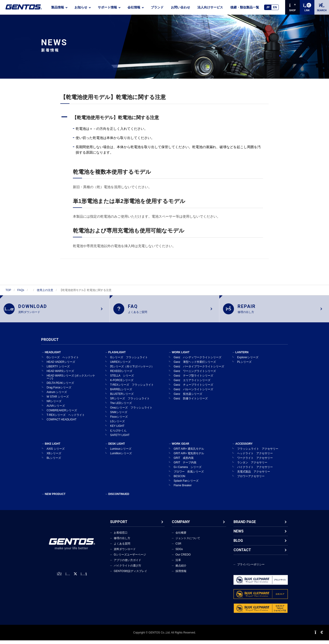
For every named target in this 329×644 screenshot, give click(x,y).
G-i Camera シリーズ (188, 471)
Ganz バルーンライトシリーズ (193, 393)
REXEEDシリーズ (121, 375)
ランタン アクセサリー (252, 466)
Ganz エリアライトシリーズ (192, 384)
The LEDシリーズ (121, 407)
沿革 (178, 564)
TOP (8, 290)
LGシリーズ (117, 425)
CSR (178, 547)
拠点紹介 (181, 569)
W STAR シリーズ (58, 400)
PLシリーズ (244, 366)
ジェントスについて (188, 542)
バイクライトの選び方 (127, 569)
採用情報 (181, 575)
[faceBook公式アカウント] (59, 578)
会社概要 (181, 536)
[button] (164, 118)
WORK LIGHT (181, 356)
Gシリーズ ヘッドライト (63, 361)
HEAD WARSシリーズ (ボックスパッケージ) (71, 381)
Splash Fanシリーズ (186, 484)
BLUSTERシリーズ (122, 398)
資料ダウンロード (125, 553)
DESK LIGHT (117, 447)
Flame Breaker (183, 489)
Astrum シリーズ (57, 396)
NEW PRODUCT (55, 498)
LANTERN (242, 356)
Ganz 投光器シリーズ (188, 398)
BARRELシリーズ (121, 393)
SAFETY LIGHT (120, 439)
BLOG (238, 544)
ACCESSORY (244, 447)
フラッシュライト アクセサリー (258, 452)
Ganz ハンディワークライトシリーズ (198, 361)
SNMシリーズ (119, 416)
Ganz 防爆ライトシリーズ (191, 402)
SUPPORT (119, 525)
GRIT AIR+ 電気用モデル (189, 457)
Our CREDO (183, 558)
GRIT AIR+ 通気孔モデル (189, 452)
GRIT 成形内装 (184, 462)
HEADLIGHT (53, 356)
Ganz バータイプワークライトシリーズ (199, 370)
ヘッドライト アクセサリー (255, 457)
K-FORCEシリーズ (122, 384)
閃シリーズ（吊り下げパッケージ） (132, 370)
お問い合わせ (180, 7)
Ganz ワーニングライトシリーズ (195, 375)
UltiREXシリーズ (120, 366)
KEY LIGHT (117, 430)
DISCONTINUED (119, 498)
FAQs (21, 290)
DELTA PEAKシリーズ (60, 387)
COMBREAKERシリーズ (62, 414)
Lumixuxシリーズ (121, 452)
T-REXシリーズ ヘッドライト (66, 419)
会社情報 (134, 7)
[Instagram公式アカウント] (68, 578)
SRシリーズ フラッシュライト (130, 402)
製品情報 (58, 7)
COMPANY (181, 525)
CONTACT (242, 554)
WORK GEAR (180, 447)
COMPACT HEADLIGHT (62, 423)
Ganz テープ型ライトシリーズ (193, 379)
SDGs (179, 553)
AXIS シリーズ (56, 452)
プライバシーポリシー (251, 568)
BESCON (179, 480)
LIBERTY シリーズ (58, 370)
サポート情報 (107, 7)
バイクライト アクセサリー (255, 471)
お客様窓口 (121, 536)
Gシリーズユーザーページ (130, 558)
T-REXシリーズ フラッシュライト (132, 388)
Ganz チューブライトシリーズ (193, 388)
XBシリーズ (54, 457)
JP (268, 7)
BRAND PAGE (245, 525)
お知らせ (81, 7)
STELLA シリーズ (122, 379)
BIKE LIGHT (53, 447)
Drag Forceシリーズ (59, 391)
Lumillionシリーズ (121, 457)
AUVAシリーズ (56, 409)
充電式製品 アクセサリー (254, 475)
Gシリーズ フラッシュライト (129, 361)
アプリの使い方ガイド (127, 564)
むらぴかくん (118, 434)
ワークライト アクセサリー (255, 462)
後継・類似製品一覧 (245, 7)
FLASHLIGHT (117, 356)
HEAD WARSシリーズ (60, 375)
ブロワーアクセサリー (251, 480)
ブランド (157, 7)
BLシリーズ (54, 462)
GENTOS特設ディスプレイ (130, 575)
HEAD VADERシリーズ (61, 366)
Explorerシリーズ (248, 361)
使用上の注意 (45, 290)
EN (275, 7)
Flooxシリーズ (119, 420)
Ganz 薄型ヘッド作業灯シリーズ (195, 366)
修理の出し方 (122, 542)
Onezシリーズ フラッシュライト (131, 411)
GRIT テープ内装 (185, 466)
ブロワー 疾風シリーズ (189, 475)
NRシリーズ (54, 405)
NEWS (239, 535)
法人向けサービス (210, 7)
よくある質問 (122, 547)
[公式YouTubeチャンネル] (84, 578)
